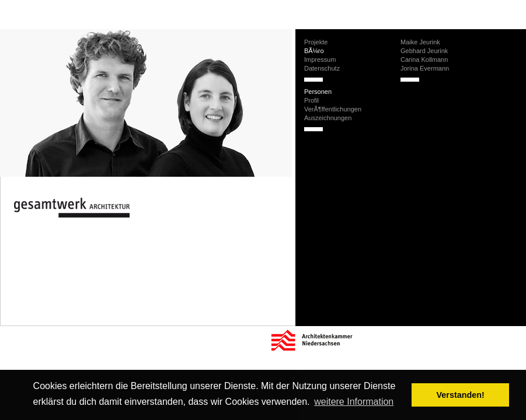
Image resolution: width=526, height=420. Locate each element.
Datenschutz (322, 68)
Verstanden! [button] (461, 395)
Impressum (320, 60)
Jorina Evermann (425, 68)
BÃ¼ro (314, 51)
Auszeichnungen (328, 118)
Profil (311, 100)
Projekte (316, 42)
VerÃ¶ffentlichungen (333, 109)
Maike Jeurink (420, 42)
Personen (318, 92)
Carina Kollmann (424, 60)
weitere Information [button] (354, 402)
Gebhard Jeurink (424, 51)
